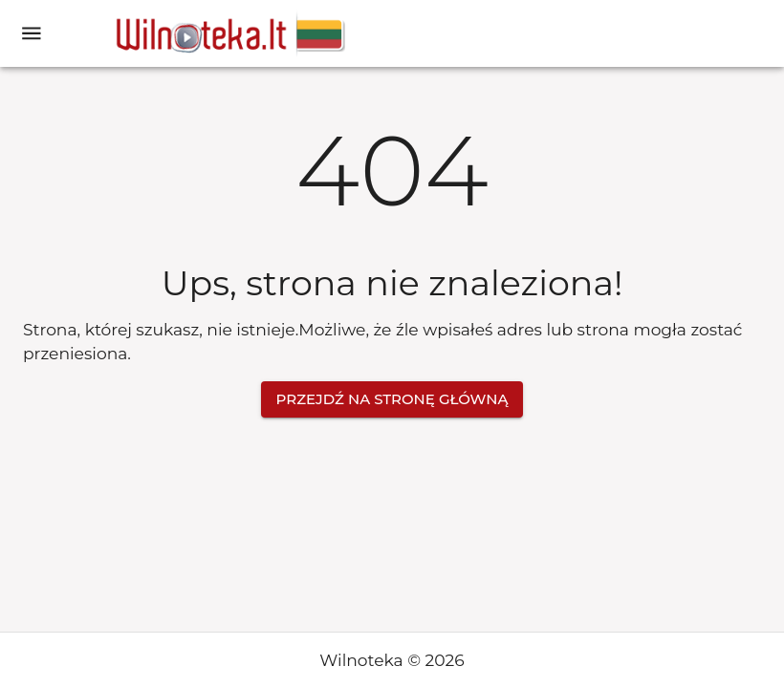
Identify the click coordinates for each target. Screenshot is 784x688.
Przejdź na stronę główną (392, 399)
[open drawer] (32, 33)
